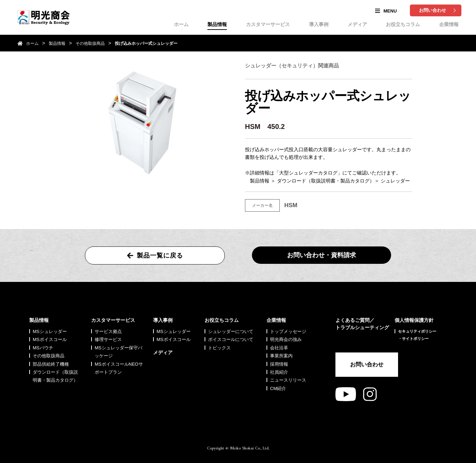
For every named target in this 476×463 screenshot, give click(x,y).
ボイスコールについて (231, 339)
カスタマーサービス (268, 24)
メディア (357, 24)
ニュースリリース (288, 380)
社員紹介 (279, 372)
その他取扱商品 (90, 43)
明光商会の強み (286, 339)
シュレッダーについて (231, 331)
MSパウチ (43, 348)
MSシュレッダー (50, 331)
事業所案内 (281, 356)
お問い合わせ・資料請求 (322, 255)
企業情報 (449, 24)
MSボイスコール (50, 339)
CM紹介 (278, 388)
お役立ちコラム (403, 24)
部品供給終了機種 (51, 364)
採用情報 (279, 364)
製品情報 (217, 24)
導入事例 (319, 24)
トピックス (219, 348)
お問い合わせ (433, 10)
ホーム (181, 24)
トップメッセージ (288, 331)
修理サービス (108, 339)
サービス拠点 (108, 331)
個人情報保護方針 (414, 320)
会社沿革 (279, 348)
